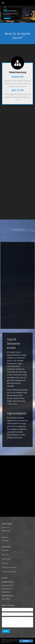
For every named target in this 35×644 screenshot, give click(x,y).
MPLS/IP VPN (5, 550)
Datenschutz (5, 540)
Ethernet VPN (5, 555)
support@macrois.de (7, 585)
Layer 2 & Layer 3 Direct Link (9, 567)
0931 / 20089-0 (6, 599)
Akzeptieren (26, 641)
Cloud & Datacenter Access (9, 572)
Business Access (6, 559)
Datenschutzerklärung (8, 642)
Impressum (5, 537)
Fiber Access (5, 563)
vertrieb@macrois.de (7, 589)
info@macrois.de (6, 592)
